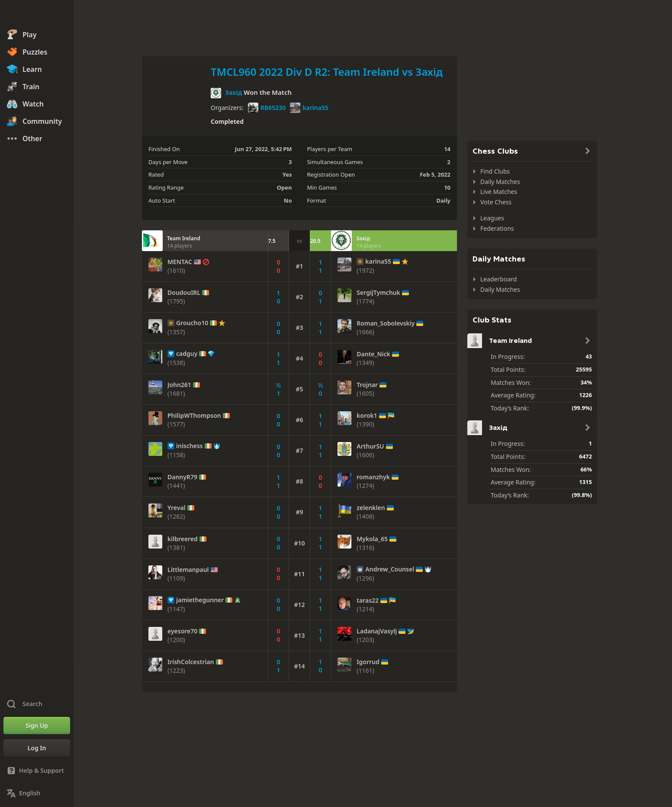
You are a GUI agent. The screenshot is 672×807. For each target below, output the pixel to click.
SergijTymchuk (378, 293)
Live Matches (499, 192)
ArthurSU (370, 446)
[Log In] (37, 748)
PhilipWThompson (194, 416)
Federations (497, 228)
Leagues (492, 218)
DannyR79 (182, 477)
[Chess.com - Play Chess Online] (37, 15)
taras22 (368, 600)
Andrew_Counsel (390, 569)
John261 (179, 385)
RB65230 (267, 108)
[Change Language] (37, 793)
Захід (233, 92)
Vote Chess (496, 202)
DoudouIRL (184, 293)
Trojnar (367, 385)
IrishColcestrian (191, 662)
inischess (190, 446)
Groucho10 (192, 323)
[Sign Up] (37, 726)
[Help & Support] (37, 771)
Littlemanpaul (188, 570)
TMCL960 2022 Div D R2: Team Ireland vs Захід (327, 72)
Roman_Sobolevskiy (386, 323)
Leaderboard (498, 279)
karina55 (309, 108)
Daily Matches (500, 182)
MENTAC (180, 262)
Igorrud (368, 662)
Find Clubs (495, 171)
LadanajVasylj (377, 631)
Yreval (177, 508)
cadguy (187, 354)
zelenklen (371, 508)
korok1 (367, 416)
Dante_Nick (373, 354)
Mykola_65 (372, 539)
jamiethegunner (200, 600)
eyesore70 (182, 631)
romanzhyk (373, 477)
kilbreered (183, 539)
